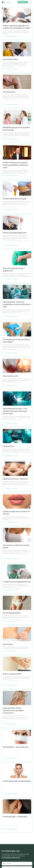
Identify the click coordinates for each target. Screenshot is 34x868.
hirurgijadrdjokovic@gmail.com (11, 857)
